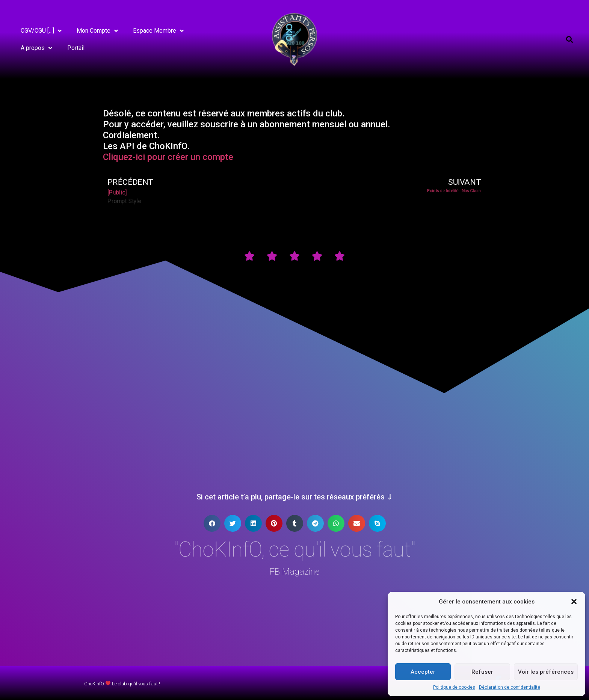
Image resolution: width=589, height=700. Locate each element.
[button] (574, 602)
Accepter (423, 672)
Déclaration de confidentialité (510, 687)
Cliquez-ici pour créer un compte (168, 157)
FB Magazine (295, 572)
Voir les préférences (546, 672)
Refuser (482, 672)
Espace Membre (158, 31)
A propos (36, 48)
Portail (76, 48)
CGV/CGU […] (41, 31)
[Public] (122, 193)
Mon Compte (97, 31)
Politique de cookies (454, 687)
